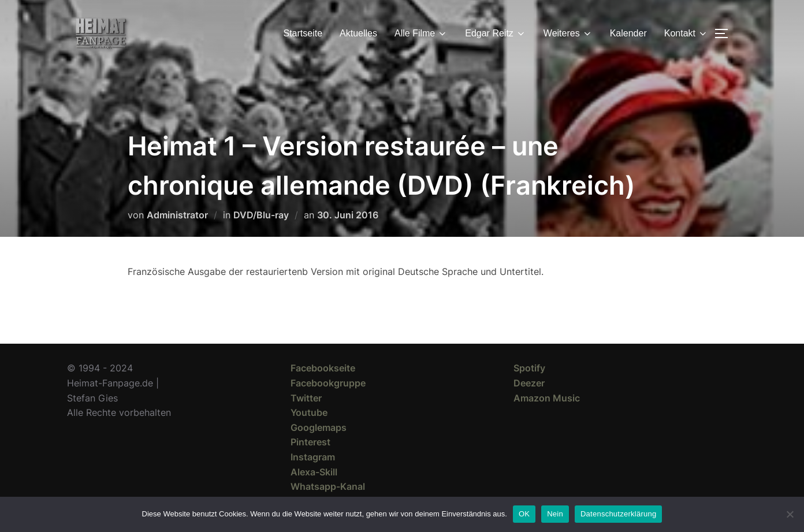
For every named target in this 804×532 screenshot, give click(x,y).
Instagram (313, 457)
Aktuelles (358, 33)
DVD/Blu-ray (261, 215)
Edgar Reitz (496, 34)
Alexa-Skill (314, 472)
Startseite (303, 33)
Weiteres (568, 34)
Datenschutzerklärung (618, 514)
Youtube (309, 412)
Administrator (177, 215)
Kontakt (686, 34)
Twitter (306, 398)
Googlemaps (319, 427)
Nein (555, 514)
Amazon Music (547, 398)
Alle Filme (421, 34)
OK (524, 514)
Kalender (628, 33)
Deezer (529, 383)
